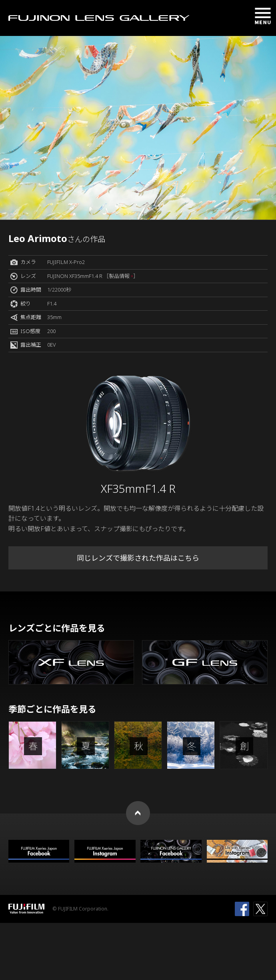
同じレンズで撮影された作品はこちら (138, 558)
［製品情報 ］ (121, 276)
